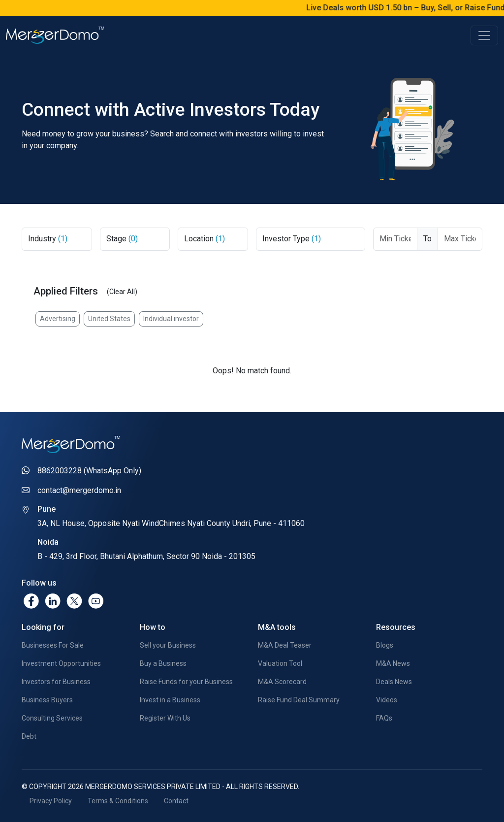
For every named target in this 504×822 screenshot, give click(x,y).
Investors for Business (56, 682)
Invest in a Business (170, 700)
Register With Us (165, 718)
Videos (387, 700)
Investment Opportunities (61, 663)
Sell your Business (168, 645)
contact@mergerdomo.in (79, 490)
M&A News (393, 663)
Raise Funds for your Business (186, 682)
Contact (176, 801)
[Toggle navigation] (484, 35)
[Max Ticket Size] (460, 239)
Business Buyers (47, 700)
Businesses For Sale (53, 645)
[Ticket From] (395, 239)
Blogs (385, 645)
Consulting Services (52, 718)
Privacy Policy (51, 801)
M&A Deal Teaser (285, 645)
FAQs (384, 718)
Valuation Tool (280, 663)
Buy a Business (163, 663)
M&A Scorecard (282, 682)
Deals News (394, 682)
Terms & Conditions (118, 801)
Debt (29, 736)
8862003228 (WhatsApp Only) (89, 471)
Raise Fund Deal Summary (299, 700)
